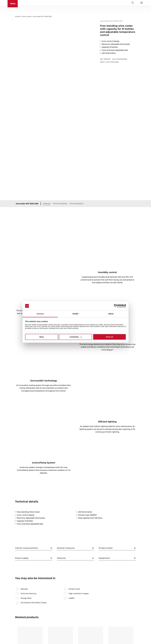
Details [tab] (75, 314)
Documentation (77, 162)
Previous (13, 611)
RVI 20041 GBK (86, 609)
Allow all (109, 337)
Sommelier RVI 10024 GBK (121, 609)
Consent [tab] (40, 314)
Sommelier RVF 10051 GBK (27, 162)
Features (47, 162)
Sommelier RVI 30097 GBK (28, 610)
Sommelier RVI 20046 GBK (59, 610)
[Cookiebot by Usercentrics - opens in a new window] (116, 306)
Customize (76, 337)
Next (138, 611)
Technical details (60, 162)
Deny (42, 337)
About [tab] (111, 314)
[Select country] (137, 3)
